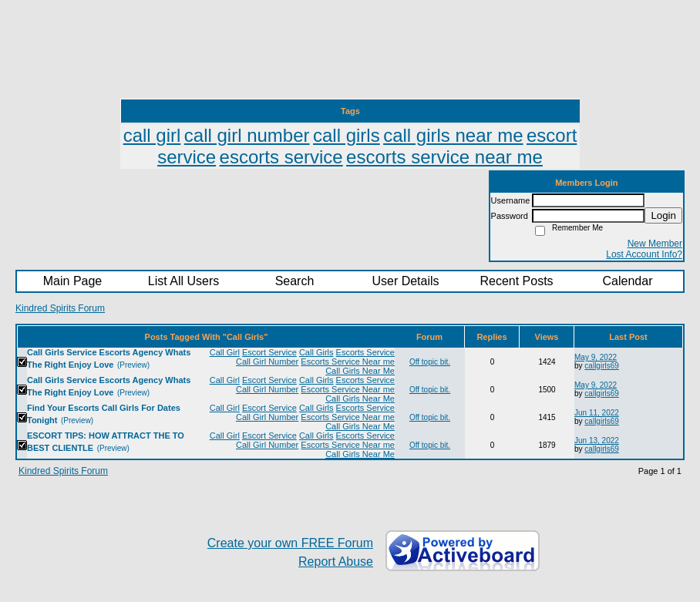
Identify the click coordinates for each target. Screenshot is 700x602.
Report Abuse (336, 562)
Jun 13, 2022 (597, 441)
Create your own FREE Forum (290, 543)
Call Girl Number (267, 362)
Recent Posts (516, 281)
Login (663, 215)
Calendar (628, 281)
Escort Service (269, 352)
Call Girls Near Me (360, 371)
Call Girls (316, 352)
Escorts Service (365, 352)
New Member (655, 244)
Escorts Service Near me (348, 362)
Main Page (73, 281)
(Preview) (133, 365)
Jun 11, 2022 (597, 413)
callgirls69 (601, 366)
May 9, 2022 (596, 357)
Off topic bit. (430, 362)
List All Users (183, 281)
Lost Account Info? (644, 254)
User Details (405, 281)
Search (295, 281)
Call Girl (225, 352)
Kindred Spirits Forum (60, 308)
